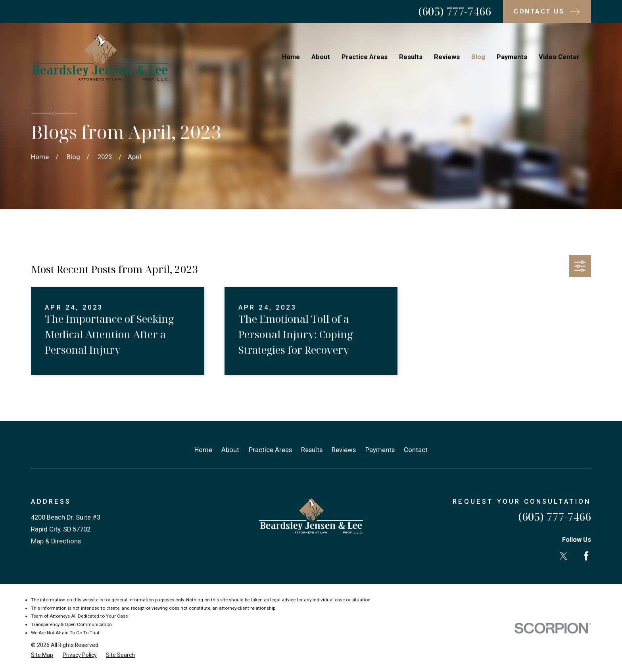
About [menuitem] (321, 57)
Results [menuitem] (411, 57)
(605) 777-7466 (455, 11)
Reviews (344, 450)
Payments (380, 450)
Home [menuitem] (291, 57)
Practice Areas (270, 450)
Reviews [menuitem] (447, 57)
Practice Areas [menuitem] (365, 57)
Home (203, 450)
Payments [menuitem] (512, 57)
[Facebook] (586, 556)
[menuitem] (42, 655)
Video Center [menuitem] (559, 57)
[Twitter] (563, 556)
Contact (416, 450)
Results (312, 450)
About (230, 450)
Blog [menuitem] (478, 57)
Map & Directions (56, 541)
